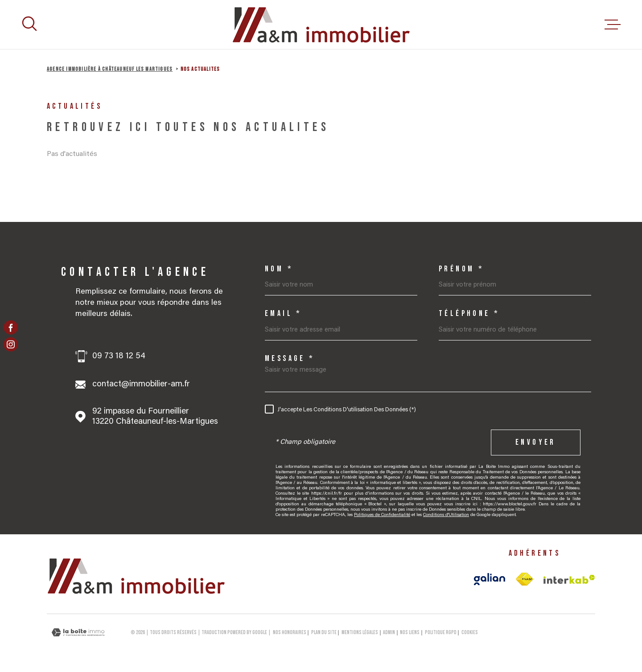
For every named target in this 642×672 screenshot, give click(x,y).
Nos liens (410, 633)
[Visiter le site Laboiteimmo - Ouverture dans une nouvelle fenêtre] (78, 633)
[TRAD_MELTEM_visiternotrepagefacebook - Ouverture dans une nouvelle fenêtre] (11, 328)
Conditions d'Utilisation (446, 515)
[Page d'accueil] (321, 25)
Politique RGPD (441, 633)
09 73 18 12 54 (119, 356)
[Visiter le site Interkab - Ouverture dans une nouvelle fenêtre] (569, 579)
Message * (290, 359)
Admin (389, 633)
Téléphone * (469, 314)
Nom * (279, 269)
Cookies (470, 633)
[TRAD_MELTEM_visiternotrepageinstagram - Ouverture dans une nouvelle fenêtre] (11, 344)
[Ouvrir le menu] (613, 25)
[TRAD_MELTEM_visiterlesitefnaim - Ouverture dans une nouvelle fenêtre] (524, 579)
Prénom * (461, 269)
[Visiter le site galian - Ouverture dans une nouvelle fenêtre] (490, 579)
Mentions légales (360, 633)
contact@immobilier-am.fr (141, 384)
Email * (284, 314)
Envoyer (536, 442)
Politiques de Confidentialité (382, 515)
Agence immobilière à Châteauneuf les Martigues (110, 69)
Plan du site (324, 633)
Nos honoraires (290, 633)
